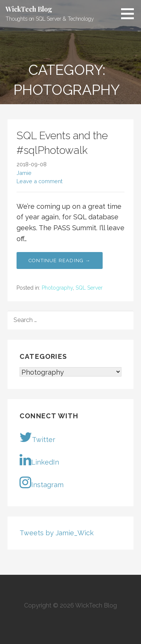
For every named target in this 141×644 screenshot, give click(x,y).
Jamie (24, 173)
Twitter (37, 437)
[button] (130, 14)
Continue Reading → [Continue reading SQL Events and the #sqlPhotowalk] (60, 260)
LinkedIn (39, 460)
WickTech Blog (29, 9)
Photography (57, 288)
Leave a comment (39, 181)
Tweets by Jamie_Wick (57, 533)
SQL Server (89, 288)
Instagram (42, 482)
